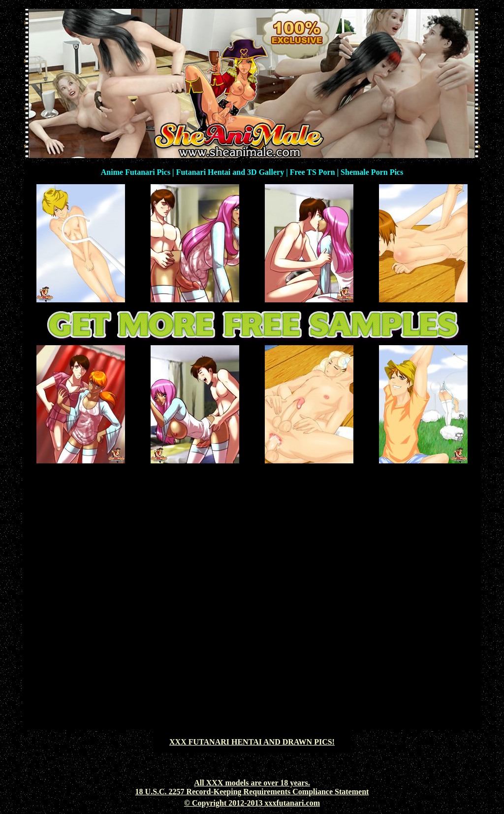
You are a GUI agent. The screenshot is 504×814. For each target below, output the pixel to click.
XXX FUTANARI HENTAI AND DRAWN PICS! (252, 742)
